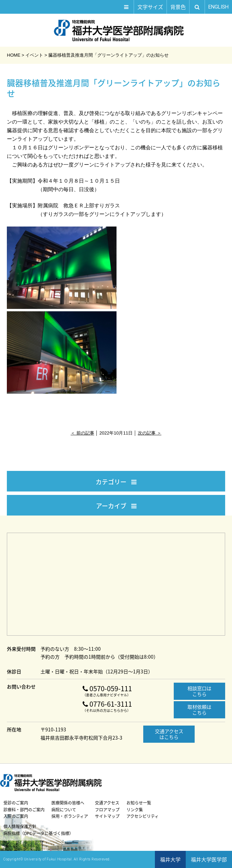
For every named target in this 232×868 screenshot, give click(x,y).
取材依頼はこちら (199, 710)
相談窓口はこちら (199, 691)
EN (218, 7)
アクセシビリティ (143, 816)
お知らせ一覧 (139, 803)
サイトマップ (107, 816)
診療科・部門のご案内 (24, 810)
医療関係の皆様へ (68, 803)
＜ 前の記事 (82, 433)
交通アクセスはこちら (169, 734)
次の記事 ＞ (150, 433)
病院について (64, 810)
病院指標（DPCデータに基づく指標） (38, 833)
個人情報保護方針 (20, 826)
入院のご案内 (16, 816)
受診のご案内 (16, 803)
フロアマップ (107, 810)
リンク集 (135, 810)
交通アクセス (107, 803)
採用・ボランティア (70, 816)
